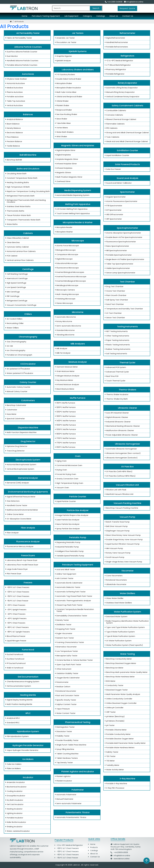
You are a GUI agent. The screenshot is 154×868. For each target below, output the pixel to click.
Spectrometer (127, 192)
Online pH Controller (114, 708)
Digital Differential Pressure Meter (20, 497)
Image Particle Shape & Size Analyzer (71, 515)
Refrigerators (127, 56)
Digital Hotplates (63, 155)
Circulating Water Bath (15, 174)
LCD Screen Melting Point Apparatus (71, 209)
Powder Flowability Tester (66, 740)
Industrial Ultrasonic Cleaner (117, 422)
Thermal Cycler (127, 363)
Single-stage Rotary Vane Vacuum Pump (123, 562)
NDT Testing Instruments (116, 331)
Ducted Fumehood (14, 655)
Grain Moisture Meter (64, 371)
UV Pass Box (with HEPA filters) (118, 472)
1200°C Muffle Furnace (65, 407)
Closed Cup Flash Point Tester (68, 605)
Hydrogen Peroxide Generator (27, 745)
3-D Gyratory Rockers (65, 75)
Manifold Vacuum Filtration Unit (119, 494)
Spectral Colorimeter (15, 419)
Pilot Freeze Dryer (13, 574)
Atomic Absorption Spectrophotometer (122, 233)
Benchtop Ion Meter (114, 668)
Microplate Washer (63, 232)
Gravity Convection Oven (66, 479)
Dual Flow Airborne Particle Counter (21, 52)
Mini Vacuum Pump (113, 549)
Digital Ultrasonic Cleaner (116, 417)
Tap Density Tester (63, 763)
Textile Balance (12, 146)
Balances (27, 114)
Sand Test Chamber (114, 304)
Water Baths (11, 224)
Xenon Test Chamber (114, 318)
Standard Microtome (64, 330)
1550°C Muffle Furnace (65, 430)
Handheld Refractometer (116, 42)
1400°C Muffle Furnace (65, 421)
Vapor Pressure (62, 709)
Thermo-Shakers (127, 390)
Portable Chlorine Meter (115, 730)
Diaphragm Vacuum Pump (117, 531)
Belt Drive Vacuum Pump (116, 526)
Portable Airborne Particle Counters (21, 65)
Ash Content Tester (64, 579)
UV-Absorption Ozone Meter (18, 519)
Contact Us (128, 16)
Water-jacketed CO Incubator (19, 373)
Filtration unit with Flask (115, 490)
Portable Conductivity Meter (117, 734)
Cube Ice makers (13, 764)
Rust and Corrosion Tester (67, 696)
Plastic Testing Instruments (117, 345)
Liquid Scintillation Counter (117, 155)
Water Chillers (12, 328)
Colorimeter (11, 410)
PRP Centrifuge (12, 296)
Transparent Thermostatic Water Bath (22, 220)
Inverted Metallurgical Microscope (70, 281)
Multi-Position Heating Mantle (18, 704)
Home (24, 16)
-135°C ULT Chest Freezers (17, 592)
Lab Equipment (71, 16)
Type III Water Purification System (120, 636)
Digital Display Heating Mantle (19, 700)
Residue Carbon (62, 687)
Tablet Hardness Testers (66, 758)
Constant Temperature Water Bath (21, 178)
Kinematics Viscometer (65, 647)
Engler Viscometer (63, 634)
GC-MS (9, 346)
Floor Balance (11, 137)
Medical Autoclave (14, 88)
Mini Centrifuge (12, 292)
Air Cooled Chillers (13, 319)
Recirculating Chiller (14, 323)
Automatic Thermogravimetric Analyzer (73, 601)
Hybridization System (27, 731)
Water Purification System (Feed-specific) (123, 645)
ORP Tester (110, 712)
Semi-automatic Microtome (68, 326)
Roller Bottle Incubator (15, 822)
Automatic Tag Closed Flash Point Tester (73, 596)
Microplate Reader (63, 227)
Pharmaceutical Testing (77, 722)
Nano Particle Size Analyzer (67, 524)
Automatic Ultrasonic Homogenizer (120, 449)
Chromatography (27, 337)
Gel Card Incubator (14, 805)
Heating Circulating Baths (17, 183)
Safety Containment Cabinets (127, 106)
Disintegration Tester (64, 727)
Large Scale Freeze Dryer (16, 569)
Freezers (27, 583)
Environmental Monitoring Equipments (27, 492)
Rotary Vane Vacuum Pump (117, 553)
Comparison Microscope (66, 255)
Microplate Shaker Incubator (68, 88)
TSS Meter (109, 761)
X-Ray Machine (127, 779)
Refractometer (127, 33)
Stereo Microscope (63, 303)
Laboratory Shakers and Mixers (77, 70)
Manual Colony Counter (16, 392)
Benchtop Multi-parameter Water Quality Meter (126, 672)
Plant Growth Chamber (115, 295)
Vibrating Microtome (64, 335)
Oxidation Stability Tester (66, 674)
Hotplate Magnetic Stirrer (66, 159)
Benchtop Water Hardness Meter (119, 677)
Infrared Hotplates (63, 168)
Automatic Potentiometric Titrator (70, 817)
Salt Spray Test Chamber (116, 300)
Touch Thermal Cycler (115, 381)
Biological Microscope (65, 250)
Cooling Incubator (13, 791)
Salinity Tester (111, 752)
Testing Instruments (127, 327)
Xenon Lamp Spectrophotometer (120, 273)
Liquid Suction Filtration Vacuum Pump (122, 544)
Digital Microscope (63, 259)
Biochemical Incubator (15, 787)
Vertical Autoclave (14, 106)
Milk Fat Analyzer (62, 353)
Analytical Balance (14, 119)
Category (87, 16)
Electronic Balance (14, 133)
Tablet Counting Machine (66, 754)
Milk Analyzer (61, 349)
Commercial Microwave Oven (68, 465)
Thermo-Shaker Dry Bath (116, 399)
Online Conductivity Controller (118, 699)
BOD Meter (110, 681)
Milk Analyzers (77, 344)
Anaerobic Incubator (15, 782)
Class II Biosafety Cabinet (17, 238)
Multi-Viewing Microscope (66, 294)
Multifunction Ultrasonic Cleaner (119, 431)
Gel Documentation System (18, 686)
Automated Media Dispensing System (72, 195)
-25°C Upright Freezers (15, 610)
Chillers (27, 314)
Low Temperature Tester (66, 651)
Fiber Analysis (27, 528)
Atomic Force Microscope (66, 246)
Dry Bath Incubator (14, 800)
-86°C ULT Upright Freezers (17, 632)
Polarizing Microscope (65, 299)
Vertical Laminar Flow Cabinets (19, 260)
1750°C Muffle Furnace (65, 443)
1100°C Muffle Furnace (65, 403)
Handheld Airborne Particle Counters (21, 61)
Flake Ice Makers (13, 769)
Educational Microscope (66, 263)
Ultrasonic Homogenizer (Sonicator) (121, 458)
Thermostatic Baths (14, 211)
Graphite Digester (63, 56)
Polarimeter (77, 790)
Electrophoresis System (27, 460)
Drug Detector (27, 441)
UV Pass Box (127, 467)
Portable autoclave (14, 97)
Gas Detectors (12, 501)
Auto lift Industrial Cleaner (116, 413)
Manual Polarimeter (64, 799)
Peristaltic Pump (77, 537)
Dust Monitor (11, 56)
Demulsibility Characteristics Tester (71, 616)
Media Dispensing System (77, 190)
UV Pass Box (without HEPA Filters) (120, 476)
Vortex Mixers (61, 128)
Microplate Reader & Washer (77, 222)
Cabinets (27, 233)
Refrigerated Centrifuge (16, 301)
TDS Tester (110, 756)
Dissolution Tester (63, 732)
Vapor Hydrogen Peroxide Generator (21, 750)
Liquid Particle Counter (65, 501)
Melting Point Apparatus (77, 204)
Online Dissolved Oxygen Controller (120, 703)
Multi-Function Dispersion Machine (20, 433)
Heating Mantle (27, 695)
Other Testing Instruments (117, 336)
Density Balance (13, 128)
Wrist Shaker (61, 137)
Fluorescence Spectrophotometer (120, 242)
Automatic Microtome (65, 317)
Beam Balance (12, 124)
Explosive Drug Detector (16, 446)
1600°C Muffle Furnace (65, 434)
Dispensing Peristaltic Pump (67, 543)
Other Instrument (63, 669)
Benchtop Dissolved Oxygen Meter (120, 663)
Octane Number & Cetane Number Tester (73, 660)
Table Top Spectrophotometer (119, 264)
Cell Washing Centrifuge (16, 274)
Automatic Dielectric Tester (67, 587)
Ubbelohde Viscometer (115, 585)
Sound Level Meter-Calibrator (118, 183)
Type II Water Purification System (119, 632)
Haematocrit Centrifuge (16, 279)
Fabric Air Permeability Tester (18, 38)
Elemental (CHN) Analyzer (17, 483)
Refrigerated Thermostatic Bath (19, 196)
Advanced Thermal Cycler (116, 372)
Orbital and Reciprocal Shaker (68, 97)
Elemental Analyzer (27, 478)
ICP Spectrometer (113, 210)
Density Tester (61, 620)
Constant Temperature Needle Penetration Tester (74, 610)
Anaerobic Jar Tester (64, 38)
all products (19, 22)
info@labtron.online (134, 2)
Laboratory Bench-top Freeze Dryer (21, 560)
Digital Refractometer (114, 38)
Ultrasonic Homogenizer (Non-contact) (122, 453)
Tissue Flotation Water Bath (18, 215)
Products (93, 847)
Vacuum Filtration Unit (127, 485)
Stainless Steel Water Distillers (118, 603)
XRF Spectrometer (113, 219)
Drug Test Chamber (114, 287)
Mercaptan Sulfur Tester (66, 656)
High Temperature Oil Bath (17, 187)
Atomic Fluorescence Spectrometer (121, 201)
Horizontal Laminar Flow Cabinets (20, 251)
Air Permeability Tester (27, 33)
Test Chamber (127, 282)
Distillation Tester (63, 625)
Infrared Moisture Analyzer (67, 385)
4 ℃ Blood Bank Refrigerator (117, 65)
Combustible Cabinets (115, 111)
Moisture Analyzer (77, 362)
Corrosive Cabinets (113, 115)
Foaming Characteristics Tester (69, 642)
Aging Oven (60, 461)
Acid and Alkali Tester (65, 570)
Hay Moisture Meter (64, 380)
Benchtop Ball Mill (13, 160)
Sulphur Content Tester (65, 704)
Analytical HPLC (12, 718)
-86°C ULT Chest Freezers (17, 627)
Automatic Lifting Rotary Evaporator (121, 88)
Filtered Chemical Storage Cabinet (120, 119)
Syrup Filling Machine (64, 749)
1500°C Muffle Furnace (65, 425)
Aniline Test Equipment (65, 574)
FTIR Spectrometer (113, 206)
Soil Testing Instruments (115, 354)
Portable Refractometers (116, 47)
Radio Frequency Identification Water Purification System (126, 622)
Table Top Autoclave (15, 101)
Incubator (27, 777)
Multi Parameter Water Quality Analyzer (122, 694)
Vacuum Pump (127, 517)
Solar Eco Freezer (112, 169)
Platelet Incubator (63, 781)
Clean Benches (12, 243)
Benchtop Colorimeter (15, 405)
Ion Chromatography (15, 351)
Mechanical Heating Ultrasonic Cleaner (122, 426)
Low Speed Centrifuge (15, 287)
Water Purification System (127, 612)
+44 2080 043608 (114, 2)
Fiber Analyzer (12, 533)
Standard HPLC (12, 723)
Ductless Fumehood (14, 659)
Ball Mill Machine (27, 155)
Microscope (77, 241)
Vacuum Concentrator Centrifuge (20, 305)
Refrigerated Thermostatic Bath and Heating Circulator (25, 201)
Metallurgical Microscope (66, 286)
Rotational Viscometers (115, 580)
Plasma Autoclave (14, 92)
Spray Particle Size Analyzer (67, 529)
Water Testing (127, 654)
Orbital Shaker (61, 101)
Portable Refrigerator (114, 74)
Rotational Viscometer (65, 691)
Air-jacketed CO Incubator (17, 369)
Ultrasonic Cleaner (127, 408)
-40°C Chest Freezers (15, 614)
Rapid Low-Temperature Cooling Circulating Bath (27, 191)
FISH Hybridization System (17, 737)
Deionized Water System (116, 617)
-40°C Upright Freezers (15, 619)
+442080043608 (121, 852)
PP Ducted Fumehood (15, 663)
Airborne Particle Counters (27, 47)
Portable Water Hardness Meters (119, 748)
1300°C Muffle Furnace (65, 416)
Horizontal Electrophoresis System (20, 465)
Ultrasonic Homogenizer (127, 444)
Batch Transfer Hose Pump (117, 522)
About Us (114, 16)
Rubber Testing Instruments (117, 349)
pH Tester (109, 725)
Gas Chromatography (15, 342)
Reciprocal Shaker (63, 110)
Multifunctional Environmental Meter (21, 510)
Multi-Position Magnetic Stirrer (68, 177)
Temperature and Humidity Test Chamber (123, 309)
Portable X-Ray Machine (115, 784)
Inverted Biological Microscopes (69, 272)
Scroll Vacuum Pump (114, 557)
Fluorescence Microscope (66, 268)
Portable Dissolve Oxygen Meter (119, 739)
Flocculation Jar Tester (65, 42)
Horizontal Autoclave (15, 84)
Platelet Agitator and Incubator (77, 772)
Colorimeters (27, 400)
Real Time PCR (111, 376)
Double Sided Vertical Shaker (68, 79)
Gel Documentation (27, 677)
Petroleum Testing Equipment (46, 16)
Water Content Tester (65, 713)
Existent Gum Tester (64, 638)
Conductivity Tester (114, 686)
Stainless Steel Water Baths (17, 207)
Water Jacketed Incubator (17, 831)
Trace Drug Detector (14, 451)
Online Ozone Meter (14, 514)
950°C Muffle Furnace (65, 447)
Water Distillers (127, 593)
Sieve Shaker (61, 119)
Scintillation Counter (127, 150)
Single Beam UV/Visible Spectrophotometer (124, 260)
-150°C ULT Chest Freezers (17, 596)
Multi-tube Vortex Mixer (65, 92)
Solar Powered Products (127, 164)
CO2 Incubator (27, 364)
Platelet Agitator (62, 776)
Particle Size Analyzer (77, 510)
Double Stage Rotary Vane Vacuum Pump (123, 540)
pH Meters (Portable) (114, 721)
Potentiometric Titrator (77, 812)
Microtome (77, 312)
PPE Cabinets (111, 128)
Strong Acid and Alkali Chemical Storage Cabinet (126, 133)
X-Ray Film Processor (114, 788)
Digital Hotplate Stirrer (65, 150)
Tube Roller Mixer (62, 123)
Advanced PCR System (115, 367)
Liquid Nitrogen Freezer (15, 641)
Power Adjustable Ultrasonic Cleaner (121, 435)
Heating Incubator (13, 809)
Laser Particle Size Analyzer (67, 520)
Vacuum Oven (62, 488)
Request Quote (127, 8)
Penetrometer (61, 682)
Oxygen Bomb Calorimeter (67, 678)
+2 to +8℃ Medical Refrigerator (119, 61)
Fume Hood (27, 650)
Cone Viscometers (113, 576)
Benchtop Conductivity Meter (118, 659)
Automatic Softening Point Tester (70, 592)
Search (96, 8)
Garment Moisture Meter (66, 367)
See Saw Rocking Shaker (66, 114)
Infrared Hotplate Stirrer (65, 164)
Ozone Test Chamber (114, 291)
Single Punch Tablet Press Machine (70, 745)
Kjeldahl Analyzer (63, 61)
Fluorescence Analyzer (27, 542)
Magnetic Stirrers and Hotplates (77, 146)
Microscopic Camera (64, 290)
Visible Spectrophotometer (117, 268)
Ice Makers (27, 759)
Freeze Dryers (27, 555)
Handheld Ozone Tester (16, 506)
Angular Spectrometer (115, 197)
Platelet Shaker (62, 106)
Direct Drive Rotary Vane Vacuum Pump (122, 535)
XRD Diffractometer (114, 215)
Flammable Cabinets (114, 124)
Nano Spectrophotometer (116, 246)
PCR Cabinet (11, 256)
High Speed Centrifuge (15, 283)
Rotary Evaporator (127, 83)
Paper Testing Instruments (117, 340)
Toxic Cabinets (112, 137)
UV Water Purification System (118, 641)
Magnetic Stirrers (63, 173)
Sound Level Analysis (127, 178)
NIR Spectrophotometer (115, 251)
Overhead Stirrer (62, 182)
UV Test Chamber (113, 313)
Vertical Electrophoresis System (19, 469)
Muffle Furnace (77, 398)
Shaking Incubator (13, 827)
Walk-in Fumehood (14, 668)
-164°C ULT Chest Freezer (16, 601)
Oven (77, 456)
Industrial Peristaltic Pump (66, 547)
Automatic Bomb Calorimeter (68, 583)
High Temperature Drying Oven (69, 483)
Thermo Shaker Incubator (116, 395)
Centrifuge (27, 269)
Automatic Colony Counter (17, 387)
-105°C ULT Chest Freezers (17, 588)
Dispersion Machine (27, 428)
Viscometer (127, 571)
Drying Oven (61, 470)
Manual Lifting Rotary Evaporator (119, 92)
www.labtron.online (122, 859)
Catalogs (101, 16)
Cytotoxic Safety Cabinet (17, 247)
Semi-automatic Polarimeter (68, 804)
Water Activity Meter (114, 770)
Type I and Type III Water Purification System (124, 627)
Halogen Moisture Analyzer (67, 376)
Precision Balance (13, 142)
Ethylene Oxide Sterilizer (16, 79)
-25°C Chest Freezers (15, 605)
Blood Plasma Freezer (15, 636)
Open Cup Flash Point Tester (68, 665)
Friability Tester (62, 736)
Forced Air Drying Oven (65, 474)
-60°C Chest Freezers (15, 623)
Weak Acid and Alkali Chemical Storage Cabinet (126, 142)
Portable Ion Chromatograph (18, 355)
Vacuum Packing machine (127, 503)
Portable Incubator (14, 818)
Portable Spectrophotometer (118, 255)
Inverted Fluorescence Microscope (70, 277)
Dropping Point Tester (65, 629)
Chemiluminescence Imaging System (22, 682)
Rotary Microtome (63, 322)
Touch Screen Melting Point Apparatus (72, 214)
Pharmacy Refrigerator (115, 70)
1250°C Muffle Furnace (65, 412)
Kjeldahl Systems (77, 51)
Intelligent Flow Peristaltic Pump (69, 551)
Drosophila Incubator (15, 796)
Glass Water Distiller (114, 598)
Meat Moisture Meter (64, 389)
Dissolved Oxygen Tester (116, 690)
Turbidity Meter (112, 765)
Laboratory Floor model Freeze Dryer (21, 565)
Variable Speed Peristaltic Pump (69, 556)
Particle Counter (77, 497)
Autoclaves (27, 74)
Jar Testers (77, 33)
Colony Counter (27, 382)
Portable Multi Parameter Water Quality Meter (125, 743)
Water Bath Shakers (64, 132)
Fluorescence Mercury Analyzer (19, 547)
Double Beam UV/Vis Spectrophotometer (123, 237)
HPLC (27, 713)
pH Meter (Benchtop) (114, 717)
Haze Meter (10, 414)
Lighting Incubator (13, 813)
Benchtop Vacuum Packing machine (121, 508)
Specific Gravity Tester (65, 700)
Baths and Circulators (27, 169)
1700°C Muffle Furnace (65, 438)
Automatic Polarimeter (65, 795)
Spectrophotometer (127, 228)
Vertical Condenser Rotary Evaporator (122, 97)
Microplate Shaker (63, 84)
